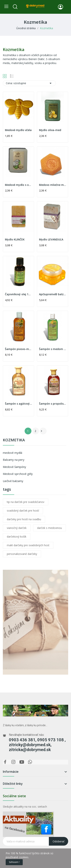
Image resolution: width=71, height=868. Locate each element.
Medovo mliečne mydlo (53, 185)
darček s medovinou (50, 528)
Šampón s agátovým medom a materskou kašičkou (18, 404)
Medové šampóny (14, 467)
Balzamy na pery (14, 460)
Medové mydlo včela (18, 130)
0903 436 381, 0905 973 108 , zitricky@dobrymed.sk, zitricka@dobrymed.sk (37, 745)
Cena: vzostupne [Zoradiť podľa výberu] (29, 83)
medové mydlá (12, 453)
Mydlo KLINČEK (15, 239)
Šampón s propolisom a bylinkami (53, 404)
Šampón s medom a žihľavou (53, 349)
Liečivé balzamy (13, 481)
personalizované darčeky (22, 554)
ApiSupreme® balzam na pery (53, 294)
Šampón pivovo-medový (18, 349)
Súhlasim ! (14, 862)
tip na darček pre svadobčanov (26, 502)
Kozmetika (14, 440)
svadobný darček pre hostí (23, 511)
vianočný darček (17, 528)
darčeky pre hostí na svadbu (24, 519)
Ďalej (41, 431)
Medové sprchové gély (18, 474)
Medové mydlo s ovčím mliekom (18, 185)
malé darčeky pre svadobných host (28, 545)
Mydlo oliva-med (50, 130)
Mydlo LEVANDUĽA (51, 239)
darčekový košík (17, 537)
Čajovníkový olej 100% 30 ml (18, 294)
